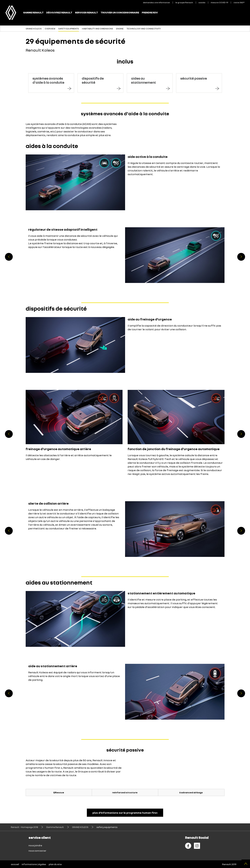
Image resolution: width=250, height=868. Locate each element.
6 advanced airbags (191, 792)
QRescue (59, 792)
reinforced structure (125, 792)
